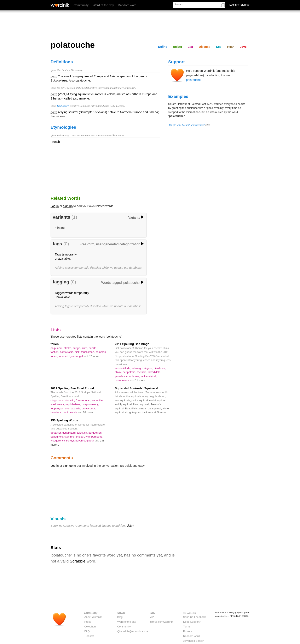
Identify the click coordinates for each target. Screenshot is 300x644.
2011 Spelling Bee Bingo (132, 344)
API (152, 617)
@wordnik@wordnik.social (133, 631)
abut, (60, 348)
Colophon (90, 627)
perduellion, (95, 433)
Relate (177, 47)
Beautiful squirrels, (137, 408)
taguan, (137, 412)
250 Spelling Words (64, 420)
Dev (153, 613)
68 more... (163, 412)
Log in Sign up (239, 5)
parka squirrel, (140, 400)
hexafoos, (57, 412)
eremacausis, (73, 408)
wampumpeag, (94, 437)
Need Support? (192, 622)
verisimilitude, (123, 368)
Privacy (187, 631)
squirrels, (126, 400)
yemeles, (120, 376)
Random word (127, 5)
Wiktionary (63, 106)
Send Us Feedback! (195, 617)
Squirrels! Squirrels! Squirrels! (137, 388)
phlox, (119, 372)
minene (60, 228)
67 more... (95, 356)
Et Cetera (189, 613)
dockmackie (70, 412)
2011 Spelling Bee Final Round (72, 388)
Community (81, 5)
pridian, (81, 437)
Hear (230, 47)
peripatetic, (130, 372)
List (190, 47)
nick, (78, 352)
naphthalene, (74, 404)
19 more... (141, 380)
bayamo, (81, 441)
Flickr (129, 526)
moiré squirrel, (158, 400)
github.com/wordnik (162, 622)
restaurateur (122, 380)
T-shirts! (89, 636)
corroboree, (133, 376)
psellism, (142, 372)
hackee (147, 412)
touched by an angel (71, 356)
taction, (55, 352)
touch (55, 344)
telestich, (83, 433)
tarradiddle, (154, 372)
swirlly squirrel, (124, 404)
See (219, 47)
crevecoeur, (89, 408)
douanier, (56, 433)
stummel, (70, 437)
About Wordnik (93, 617)
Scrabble (78, 561)
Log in (55, 206)
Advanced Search (194, 641)
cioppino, (56, 400)
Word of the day (103, 5)
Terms (187, 627)
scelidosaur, (58, 404)
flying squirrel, (142, 404)
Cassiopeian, (84, 400)
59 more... (89, 412)
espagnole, (57, 437)
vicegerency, (58, 441)
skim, (85, 348)
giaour (91, 441)
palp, (54, 348)
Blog (120, 617)
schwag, (137, 368)
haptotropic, (67, 352)
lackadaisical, (149, 376)
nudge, (77, 348)
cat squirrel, (155, 408)
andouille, (97, 400)
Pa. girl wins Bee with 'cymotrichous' (187, 125)
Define (163, 47)
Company (91, 613)
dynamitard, (70, 433)
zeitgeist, (148, 368)
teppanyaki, (58, 408)
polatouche (193, 80)
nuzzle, (93, 348)
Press (88, 622)
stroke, (68, 348)
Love (243, 47)
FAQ (87, 631)
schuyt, (71, 441)
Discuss (205, 47)
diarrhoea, (160, 368)
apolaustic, (69, 400)
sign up (68, 206)
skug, (129, 412)
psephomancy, (90, 404)
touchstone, (88, 352)
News (121, 613)
